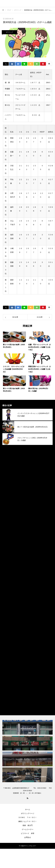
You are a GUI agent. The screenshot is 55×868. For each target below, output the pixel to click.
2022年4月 (7, 680)
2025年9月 (7, 491)
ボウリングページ (28, 813)
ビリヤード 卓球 (28, 833)
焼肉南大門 (7, 702)
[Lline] (24, 64)
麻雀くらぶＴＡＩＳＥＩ (13, 707)
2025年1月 (7, 535)
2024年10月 (7, 551)
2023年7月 (7, 632)
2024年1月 (7, 599)
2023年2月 (7, 659)
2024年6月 (7, 572)
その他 (5, 691)
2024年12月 (7, 540)
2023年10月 (7, 616)
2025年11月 (7, 481)
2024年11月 (7, 545)
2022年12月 (7, 670)
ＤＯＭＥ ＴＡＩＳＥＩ (28, 817)
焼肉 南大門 (28, 825)
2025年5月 (7, 513)
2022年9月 (7, 675)
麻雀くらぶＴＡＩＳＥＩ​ (28, 821)
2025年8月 (7, 497)
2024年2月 (7, 594)
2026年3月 (7, 459)
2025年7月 (7, 502)
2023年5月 (7, 643)
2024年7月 (7, 567)
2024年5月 (7, 578)
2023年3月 (7, 653)
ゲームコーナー (28, 829)
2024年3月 (7, 589)
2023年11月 (7, 610)
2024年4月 (7, 583)
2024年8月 (7, 562)
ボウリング (9, 32)
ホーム (28, 809)
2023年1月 (7, 664)
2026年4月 (7, 454)
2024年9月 (7, 556)
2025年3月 (7, 524)
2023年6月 (7, 637)
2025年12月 (7, 475)
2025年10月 (7, 486)
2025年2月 (7, 529)
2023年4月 (7, 648)
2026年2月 (7, 464)
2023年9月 (7, 621)
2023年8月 (7, 626)
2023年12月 (7, 605)
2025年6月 (7, 508)
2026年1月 (7, 470)
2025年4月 (7, 518)
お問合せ (28, 837)
